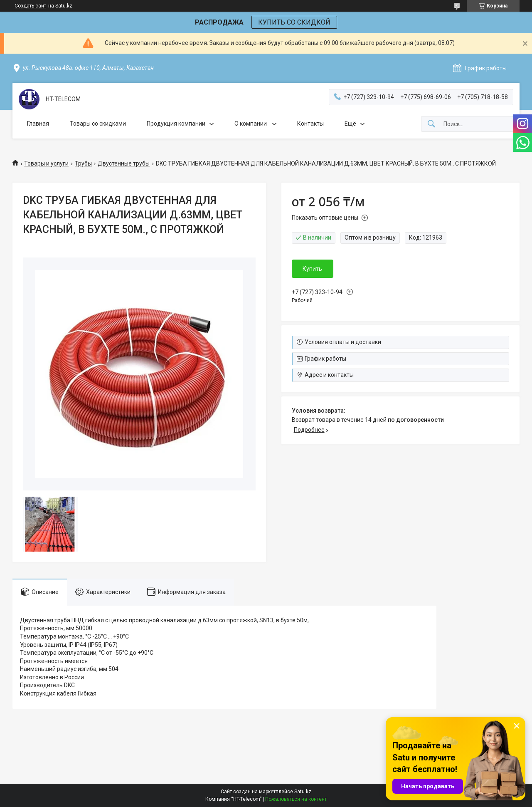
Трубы (83, 163)
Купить (312, 269)
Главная (38, 124)
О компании (251, 124)
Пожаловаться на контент (296, 799)
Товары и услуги (46, 163)
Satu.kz (303, 792)
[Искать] (431, 124)
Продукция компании (176, 124)
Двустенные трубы (124, 163)
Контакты (310, 124)
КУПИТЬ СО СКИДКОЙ (294, 22)
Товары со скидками (98, 124)
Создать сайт (30, 6)
